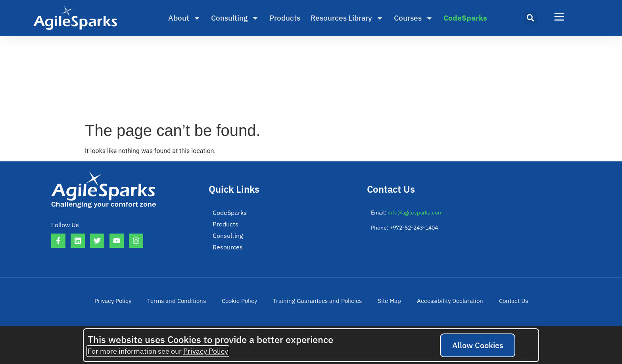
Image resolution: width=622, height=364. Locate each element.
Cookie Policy (244, 303)
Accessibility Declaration (442, 303)
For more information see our (158, 351)
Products (285, 18)
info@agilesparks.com (415, 213)
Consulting (235, 18)
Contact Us (502, 303)
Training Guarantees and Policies (317, 303)
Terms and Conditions (184, 303)
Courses (414, 18)
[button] (530, 18)
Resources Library (347, 18)
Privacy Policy (124, 303)
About (184, 18)
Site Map (384, 303)
